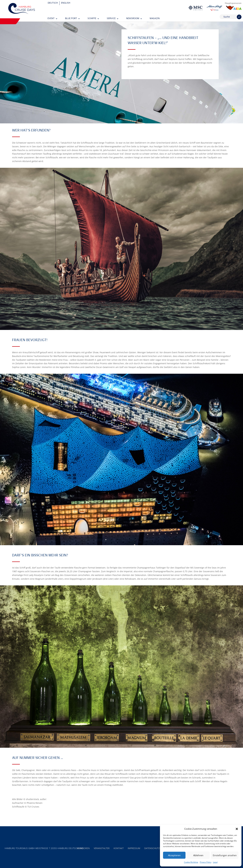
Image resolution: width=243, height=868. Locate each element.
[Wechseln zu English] (66, 3)
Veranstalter (102, 848)
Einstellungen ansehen (225, 855)
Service (111, 19)
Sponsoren (83, 848)
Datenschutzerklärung (158, 848)
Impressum (134, 848)
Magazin (155, 19)
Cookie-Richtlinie (191, 862)
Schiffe (92, 19)
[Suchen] (239, 17)
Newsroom (133, 19)
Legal (215, 862)
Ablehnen (198, 855)
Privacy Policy (206, 862)
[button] (237, 829)
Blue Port (71, 19)
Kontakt (119, 848)
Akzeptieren (174, 855)
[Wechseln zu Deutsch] (53, 3)
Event (51, 19)
